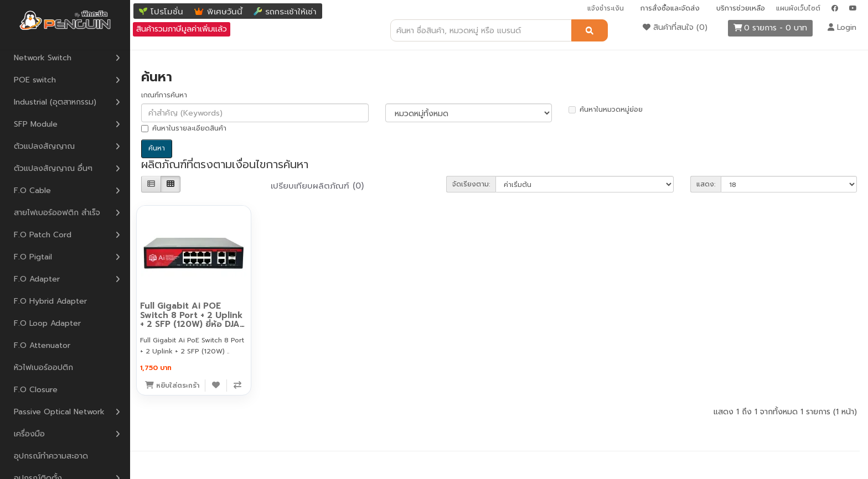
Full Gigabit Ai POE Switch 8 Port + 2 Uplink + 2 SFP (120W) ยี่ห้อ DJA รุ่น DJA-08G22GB (191, 320)
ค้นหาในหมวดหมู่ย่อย (606, 110)
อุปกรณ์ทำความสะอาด (51, 456)
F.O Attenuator (42, 345)
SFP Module (36, 124)
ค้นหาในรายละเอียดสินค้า (184, 128)
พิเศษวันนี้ (225, 12)
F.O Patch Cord (43, 235)
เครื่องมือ (29, 434)
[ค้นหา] (590, 30)
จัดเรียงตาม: (471, 184)
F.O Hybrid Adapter (50, 301)
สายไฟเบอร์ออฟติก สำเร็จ (57, 213)
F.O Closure (36, 390)
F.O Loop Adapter (47, 323)
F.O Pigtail (33, 257)
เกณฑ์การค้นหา (164, 95)
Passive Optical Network (59, 412)
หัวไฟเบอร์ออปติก (43, 368)
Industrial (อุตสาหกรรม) (55, 102)
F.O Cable (32, 191)
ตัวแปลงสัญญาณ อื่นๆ (53, 168)
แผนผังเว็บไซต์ (798, 8)
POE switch (35, 80)
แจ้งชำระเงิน (606, 8)
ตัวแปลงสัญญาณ (44, 146)
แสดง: (706, 184)
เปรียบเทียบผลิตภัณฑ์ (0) (317, 186)
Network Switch (43, 58)
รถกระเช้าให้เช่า (291, 12)
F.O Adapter (37, 279)
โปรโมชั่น (167, 12)
